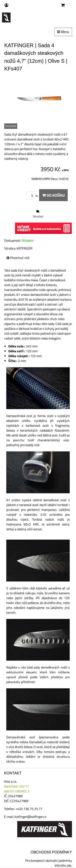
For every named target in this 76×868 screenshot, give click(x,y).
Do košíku (53, 195)
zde (69, 865)
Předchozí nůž (18, 258)
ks (33, 196)
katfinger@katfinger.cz (30, 817)
